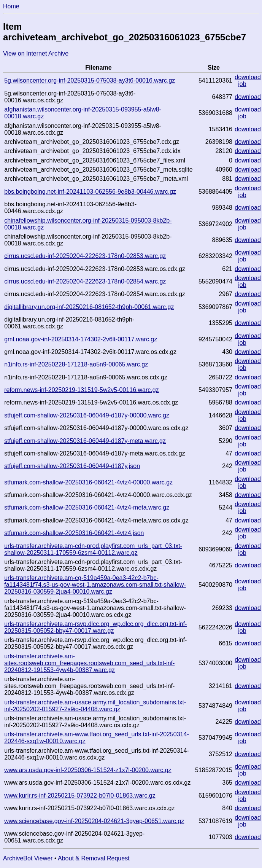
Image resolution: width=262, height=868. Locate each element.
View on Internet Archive (36, 53)
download (248, 77)
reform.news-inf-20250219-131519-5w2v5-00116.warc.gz (81, 390)
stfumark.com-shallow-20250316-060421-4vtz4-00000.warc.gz (88, 482)
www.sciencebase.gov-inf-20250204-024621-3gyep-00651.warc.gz (94, 821)
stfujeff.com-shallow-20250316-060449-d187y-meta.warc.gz (85, 441)
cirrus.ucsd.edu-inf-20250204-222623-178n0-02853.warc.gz (85, 256)
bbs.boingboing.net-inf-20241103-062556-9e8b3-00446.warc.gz (90, 192)
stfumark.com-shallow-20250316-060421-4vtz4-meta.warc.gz (87, 507)
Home (11, 6)
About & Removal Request (94, 858)
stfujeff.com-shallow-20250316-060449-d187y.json (72, 466)
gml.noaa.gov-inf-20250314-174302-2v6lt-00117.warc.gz (81, 339)
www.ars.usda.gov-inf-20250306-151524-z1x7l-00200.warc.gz (88, 770)
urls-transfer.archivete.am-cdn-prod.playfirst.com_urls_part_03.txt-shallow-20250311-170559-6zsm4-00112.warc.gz (93, 549)
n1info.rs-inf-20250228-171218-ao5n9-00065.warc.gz (76, 364)
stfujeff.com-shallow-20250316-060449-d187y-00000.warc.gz (87, 415)
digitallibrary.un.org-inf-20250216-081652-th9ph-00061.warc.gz (89, 307)
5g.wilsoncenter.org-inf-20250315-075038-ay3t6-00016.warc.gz (90, 80)
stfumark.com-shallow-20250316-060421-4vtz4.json (74, 533)
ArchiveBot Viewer (28, 858)
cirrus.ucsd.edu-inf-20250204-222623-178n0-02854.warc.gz (85, 281)
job (242, 84)
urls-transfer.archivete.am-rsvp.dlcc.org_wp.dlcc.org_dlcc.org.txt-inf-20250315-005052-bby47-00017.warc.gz (95, 627)
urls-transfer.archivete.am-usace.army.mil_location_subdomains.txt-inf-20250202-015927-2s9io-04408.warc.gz (95, 706)
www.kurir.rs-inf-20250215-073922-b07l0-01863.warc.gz (80, 796)
